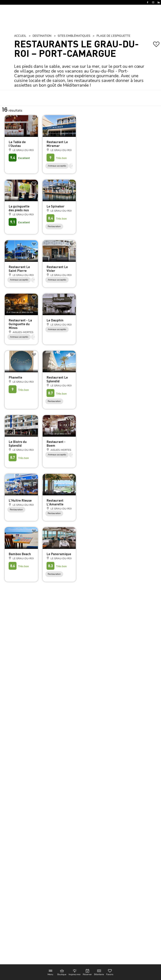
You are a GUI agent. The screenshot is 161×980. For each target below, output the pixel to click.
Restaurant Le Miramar (57, 144)
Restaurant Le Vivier (57, 269)
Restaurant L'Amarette (55, 502)
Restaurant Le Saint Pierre (19, 269)
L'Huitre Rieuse (20, 500)
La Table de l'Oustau (17, 144)
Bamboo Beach (20, 554)
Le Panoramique (59, 554)
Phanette (15, 377)
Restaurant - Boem (56, 443)
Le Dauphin (55, 320)
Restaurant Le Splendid (57, 379)
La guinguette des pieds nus (19, 208)
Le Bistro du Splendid (18, 443)
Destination (42, 36)
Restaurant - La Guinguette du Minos (20, 324)
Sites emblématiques (74, 36)
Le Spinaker (56, 206)
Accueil (20, 36)
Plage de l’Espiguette (113, 36)
